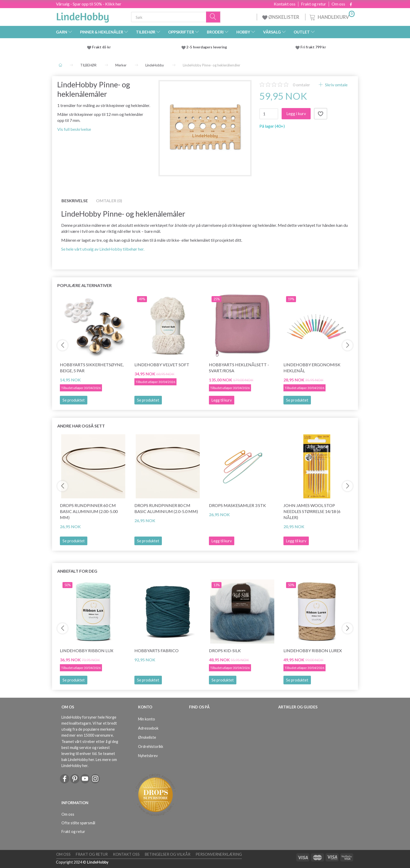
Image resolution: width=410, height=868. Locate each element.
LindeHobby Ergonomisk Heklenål (312, 368)
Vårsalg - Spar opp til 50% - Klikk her (89, 4)
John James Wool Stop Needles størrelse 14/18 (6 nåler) (312, 511)
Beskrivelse (75, 201)
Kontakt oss (285, 4)
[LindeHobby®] (83, 16)
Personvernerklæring (219, 854)
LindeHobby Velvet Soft (162, 365)
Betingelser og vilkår (168, 854)
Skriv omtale (336, 85)
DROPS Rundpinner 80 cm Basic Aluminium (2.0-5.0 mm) (166, 508)
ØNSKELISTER (281, 17)
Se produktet (74, 400)
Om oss (338, 4)
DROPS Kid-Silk (225, 650)
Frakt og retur (314, 4)
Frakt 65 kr (101, 47)
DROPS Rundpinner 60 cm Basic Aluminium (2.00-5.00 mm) (89, 511)
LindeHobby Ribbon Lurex (313, 650)
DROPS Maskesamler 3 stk (237, 505)
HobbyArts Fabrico (156, 650)
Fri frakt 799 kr (313, 47)
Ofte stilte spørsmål (78, 823)
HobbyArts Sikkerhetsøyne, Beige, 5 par (92, 368)
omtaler (301, 85)
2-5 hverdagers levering (207, 47)
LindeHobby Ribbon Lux (87, 650)
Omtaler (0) (109, 201)
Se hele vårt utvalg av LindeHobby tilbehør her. (103, 249)
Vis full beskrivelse (74, 129)
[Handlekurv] (332, 16)
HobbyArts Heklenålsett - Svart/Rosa (239, 368)
